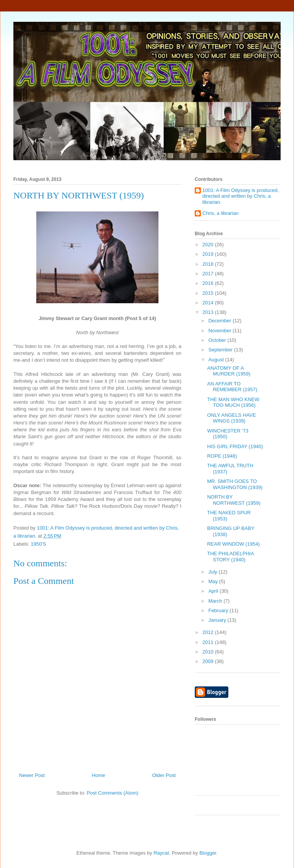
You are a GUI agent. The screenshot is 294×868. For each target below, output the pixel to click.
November (221, 331)
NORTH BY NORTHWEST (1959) (234, 500)
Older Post (164, 775)
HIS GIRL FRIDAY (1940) (235, 446)
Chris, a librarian (220, 213)
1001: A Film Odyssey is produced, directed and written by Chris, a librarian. (241, 196)
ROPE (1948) (222, 456)
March (216, 601)
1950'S (39, 544)
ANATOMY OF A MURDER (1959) (229, 371)
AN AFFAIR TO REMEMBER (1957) (232, 387)
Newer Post (32, 775)
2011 (209, 642)
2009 (209, 661)
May (214, 581)
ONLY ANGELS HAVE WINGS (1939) (231, 418)
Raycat (161, 853)
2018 (209, 264)
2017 (209, 274)
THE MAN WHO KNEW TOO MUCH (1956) (233, 402)
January (218, 620)
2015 (209, 293)
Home (99, 775)
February (219, 610)
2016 (209, 283)
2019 (209, 254)
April (214, 591)
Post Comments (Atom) (112, 793)
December (221, 321)
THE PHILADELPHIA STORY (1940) (230, 557)
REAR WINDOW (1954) (233, 544)
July (214, 572)
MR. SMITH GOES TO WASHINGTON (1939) (235, 484)
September (221, 350)
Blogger (208, 853)
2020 (209, 245)
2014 (209, 303)
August (217, 360)
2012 (209, 632)
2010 (209, 652)
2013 (209, 312)
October (218, 340)
